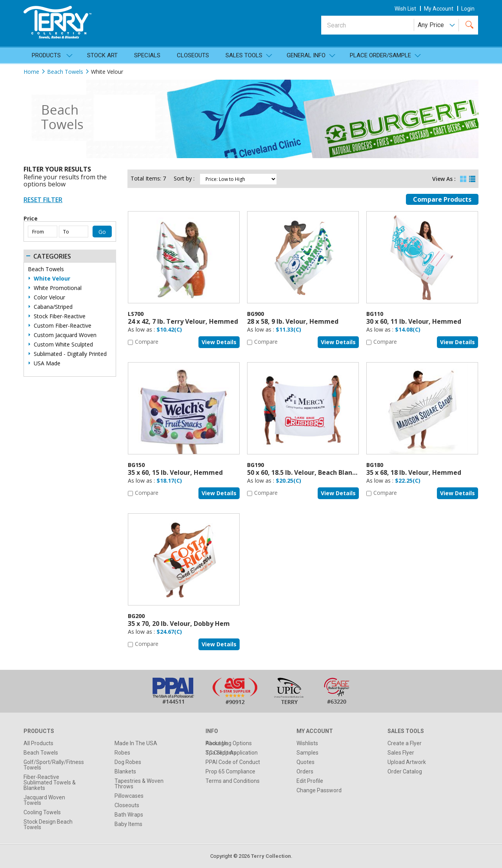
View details (219, 342)
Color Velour (49, 297)
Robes (122, 753)
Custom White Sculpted (63, 345)
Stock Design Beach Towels (48, 824)
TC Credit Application (232, 753)
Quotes (306, 762)
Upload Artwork (407, 762)
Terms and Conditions (233, 781)
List (472, 177)
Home (31, 72)
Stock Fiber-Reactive (60, 316)
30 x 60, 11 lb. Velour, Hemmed (414, 321)
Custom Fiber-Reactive (63, 326)
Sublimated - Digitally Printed (70, 354)
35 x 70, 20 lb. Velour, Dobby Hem (179, 624)
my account (439, 9)
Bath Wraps (129, 815)
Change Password (319, 790)
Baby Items (128, 824)
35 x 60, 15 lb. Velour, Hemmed (175, 472)
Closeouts (193, 55)
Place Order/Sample (380, 55)
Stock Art (102, 55)
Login (468, 9)
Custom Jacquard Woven (65, 335)
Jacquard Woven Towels (44, 800)
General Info (306, 55)
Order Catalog (405, 771)
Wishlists (307, 743)
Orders (305, 771)
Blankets (125, 771)
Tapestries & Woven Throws (139, 784)
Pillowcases (129, 796)
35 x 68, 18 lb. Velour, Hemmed (414, 472)
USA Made (47, 363)
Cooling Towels (42, 812)
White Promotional (58, 288)
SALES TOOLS (244, 55)
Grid (463, 177)
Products (46, 55)
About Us (217, 743)
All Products (38, 743)
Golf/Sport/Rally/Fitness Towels (54, 765)
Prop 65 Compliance (230, 771)
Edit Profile (310, 781)
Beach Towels (65, 72)
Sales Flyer (401, 753)
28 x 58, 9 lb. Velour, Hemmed (293, 321)
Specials (147, 55)
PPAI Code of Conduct (233, 762)
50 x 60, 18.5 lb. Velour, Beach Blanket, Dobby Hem (325, 472)
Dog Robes (128, 762)
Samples (307, 753)
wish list (405, 9)
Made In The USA (136, 743)
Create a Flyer (405, 743)
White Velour (52, 279)
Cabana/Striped (53, 307)
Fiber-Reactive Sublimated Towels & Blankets (50, 782)
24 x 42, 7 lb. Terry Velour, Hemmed (183, 321)
